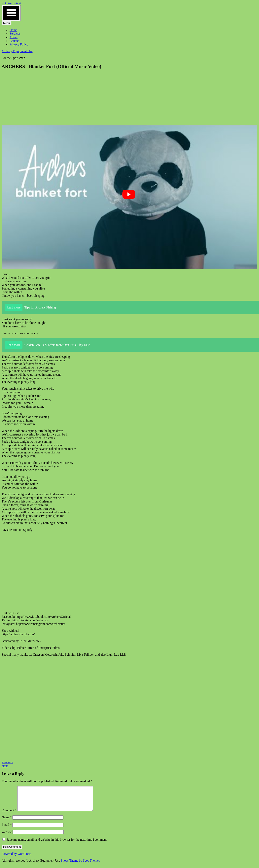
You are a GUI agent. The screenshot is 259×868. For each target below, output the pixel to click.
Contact (15, 41)
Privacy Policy (19, 44)
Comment (9, 815)
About (14, 37)
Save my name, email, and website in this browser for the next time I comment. (57, 844)
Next (5, 766)
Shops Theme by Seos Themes (80, 865)
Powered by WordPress (16, 859)
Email (7, 829)
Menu (6, 23)
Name (7, 822)
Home (13, 30)
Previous (7, 762)
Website (7, 837)
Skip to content (11, 3)
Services (15, 34)
